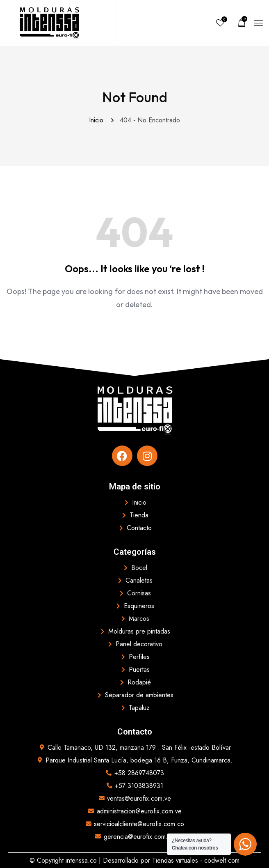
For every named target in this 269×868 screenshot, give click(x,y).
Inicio (98, 120)
